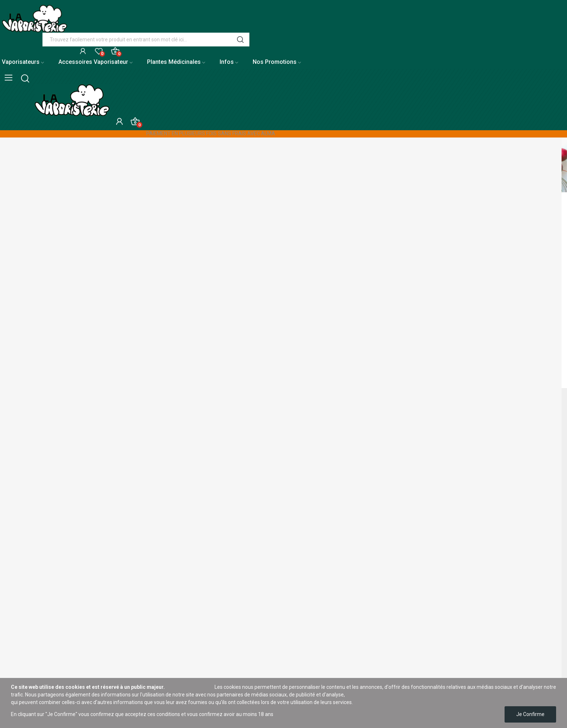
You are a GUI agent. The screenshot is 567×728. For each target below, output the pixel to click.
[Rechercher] (288, 290)
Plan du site (13, 584)
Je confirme (530, 714)
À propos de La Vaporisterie (32, 547)
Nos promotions (18, 631)
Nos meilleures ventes (25, 656)
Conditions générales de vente (35, 668)
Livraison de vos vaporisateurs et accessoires (52, 535)
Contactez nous (18, 572)
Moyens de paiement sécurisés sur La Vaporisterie (58, 560)
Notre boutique (17, 597)
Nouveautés (14, 643)
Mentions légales (19, 619)
